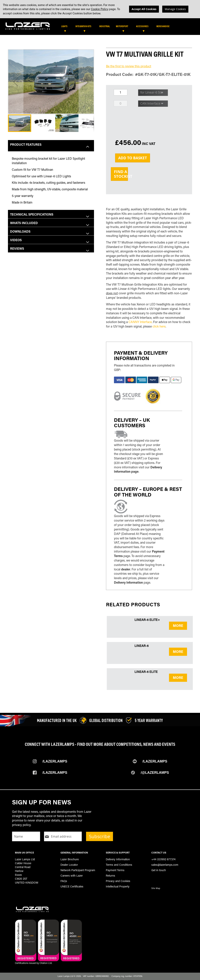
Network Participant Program (78, 870)
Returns (110, 876)
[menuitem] (66, 26)
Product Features (26, 144)
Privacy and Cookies (118, 881)
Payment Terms (115, 870)
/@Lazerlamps (155, 773)
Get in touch (159, 870)
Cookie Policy (100, 9)
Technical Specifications (32, 214)
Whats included (24, 223)
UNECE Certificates (72, 886)
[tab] (101, 28)
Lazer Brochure (70, 859)
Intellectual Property (118, 886)
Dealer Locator (69, 865)
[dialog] (100, 9)
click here (159, 326)
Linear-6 (142, 646)
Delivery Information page (138, 469)
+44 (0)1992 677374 (163, 859)
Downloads (20, 231)
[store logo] (28, 25)
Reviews (17, 248)
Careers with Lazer (72, 876)
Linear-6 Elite (146, 672)
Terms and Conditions (119, 865)
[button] (16, 82)
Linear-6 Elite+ (147, 620)
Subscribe (100, 836)
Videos (16, 240)
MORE (178, 626)
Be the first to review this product (129, 66)
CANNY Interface (140, 322)
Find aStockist (121, 174)
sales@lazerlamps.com (165, 865)
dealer (126, 569)
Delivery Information (128, 582)
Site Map (156, 888)
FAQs (64, 881)
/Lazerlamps (55, 761)
